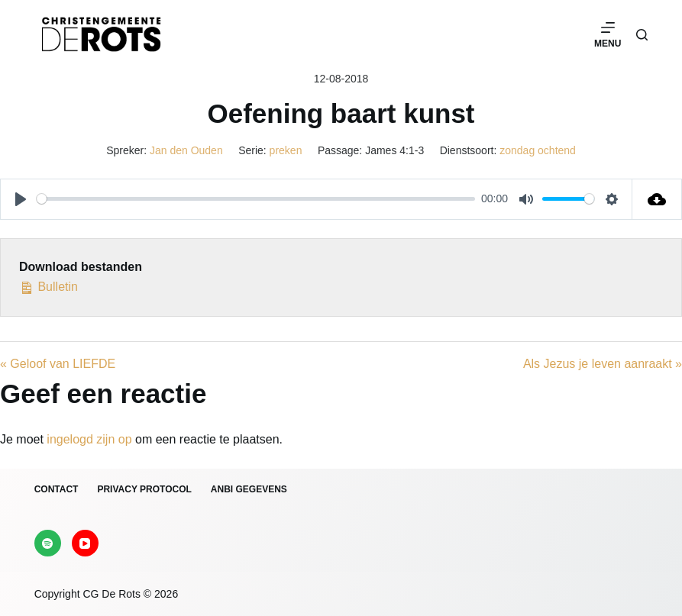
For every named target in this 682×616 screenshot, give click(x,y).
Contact (57, 489)
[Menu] (608, 34)
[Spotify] (48, 543)
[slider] (256, 199)
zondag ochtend (538, 150)
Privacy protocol (144, 489)
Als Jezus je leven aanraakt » (603, 364)
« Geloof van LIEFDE (58, 364)
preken (286, 150)
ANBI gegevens (249, 489)
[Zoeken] (642, 35)
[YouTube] (85, 543)
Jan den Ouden (186, 150)
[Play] (21, 199)
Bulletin (48, 285)
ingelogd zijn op (89, 439)
